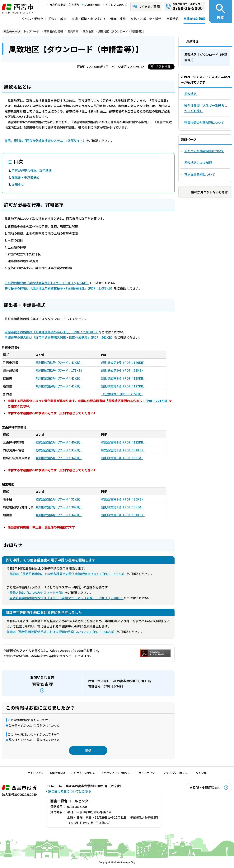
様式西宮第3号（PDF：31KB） (123, 450)
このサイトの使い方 (83, 773)
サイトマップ (35, 773)
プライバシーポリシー (177, 773)
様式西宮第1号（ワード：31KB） (59, 499)
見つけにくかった (48, 740)
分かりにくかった (48, 725)
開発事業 (73, 31)
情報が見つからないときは (209, 192)
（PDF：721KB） (123, 401)
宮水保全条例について (200, 174)
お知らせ (18, 184)
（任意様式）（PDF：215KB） (122, 394)
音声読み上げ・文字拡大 (64, 5)
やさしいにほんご (116, 5)
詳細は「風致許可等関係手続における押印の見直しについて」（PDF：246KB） (61, 632)
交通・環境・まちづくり (88, 19)
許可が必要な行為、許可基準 (32, 170)
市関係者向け (57, 773)
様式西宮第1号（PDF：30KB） (123, 499)
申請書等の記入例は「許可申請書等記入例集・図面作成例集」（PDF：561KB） (59, 337)
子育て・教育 (57, 19)
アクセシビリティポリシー (117, 773)
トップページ (31, 31)
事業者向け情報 (194, 19)
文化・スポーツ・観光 (146, 19)
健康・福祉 (118, 19)
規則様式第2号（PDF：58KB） (123, 370)
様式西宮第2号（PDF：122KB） (124, 442)
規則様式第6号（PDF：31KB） (123, 515)
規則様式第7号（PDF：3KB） (122, 507)
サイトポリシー (148, 773)
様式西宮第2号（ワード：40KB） (59, 442)
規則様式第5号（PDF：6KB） (122, 458)
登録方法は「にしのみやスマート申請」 (37, 592)
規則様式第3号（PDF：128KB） (124, 378)
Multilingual (92, 5)
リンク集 (201, 773)
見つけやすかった (20, 740)
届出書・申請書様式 (26, 177)
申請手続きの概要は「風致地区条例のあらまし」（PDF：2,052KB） (52, 332)
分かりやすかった (20, 725)
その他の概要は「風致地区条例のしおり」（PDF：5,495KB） (47, 283)
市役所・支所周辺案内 (205, 788)
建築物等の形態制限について (204, 122)
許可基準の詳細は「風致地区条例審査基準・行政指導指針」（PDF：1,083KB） (59, 288)
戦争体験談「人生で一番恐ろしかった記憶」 (206, 108)
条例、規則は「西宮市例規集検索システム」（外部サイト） (45, 141)
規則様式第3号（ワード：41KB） (59, 378)
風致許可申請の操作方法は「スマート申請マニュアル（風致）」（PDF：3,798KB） (67, 598)
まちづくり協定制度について (204, 151)
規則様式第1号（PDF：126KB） (124, 362)
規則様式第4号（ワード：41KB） (59, 386)
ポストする (163, 66)
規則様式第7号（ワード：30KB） (59, 507)
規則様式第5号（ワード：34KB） (59, 458)
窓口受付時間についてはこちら (70, 791)
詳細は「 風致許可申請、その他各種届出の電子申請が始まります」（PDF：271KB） (68, 574)
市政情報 (172, 19)
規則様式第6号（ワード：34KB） (59, 515)
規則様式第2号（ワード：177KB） (60, 370)
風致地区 (88, 31)
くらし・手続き (32, 19)
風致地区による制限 (198, 163)
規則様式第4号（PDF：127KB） (124, 386)
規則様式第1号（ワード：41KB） (59, 362)
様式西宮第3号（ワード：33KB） (59, 450)
